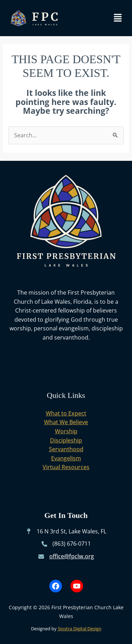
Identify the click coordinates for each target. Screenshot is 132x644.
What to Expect (66, 413)
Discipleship (66, 440)
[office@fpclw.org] (66, 557)
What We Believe (66, 422)
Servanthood (66, 449)
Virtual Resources (66, 467)
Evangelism (66, 458)
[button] (118, 18)
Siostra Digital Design (80, 629)
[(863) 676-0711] (66, 544)
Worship (66, 431)
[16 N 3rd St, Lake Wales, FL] (66, 532)
